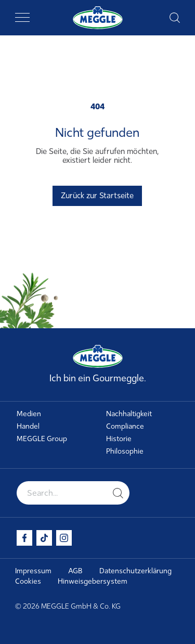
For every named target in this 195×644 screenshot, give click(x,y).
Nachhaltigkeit (129, 414)
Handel (28, 426)
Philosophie (125, 451)
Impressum (33, 571)
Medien (29, 414)
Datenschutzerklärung (135, 571)
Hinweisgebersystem (93, 581)
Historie (119, 439)
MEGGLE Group (42, 439)
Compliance (125, 426)
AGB (75, 571)
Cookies (28, 581)
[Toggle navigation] (22, 18)
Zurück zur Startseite (97, 196)
